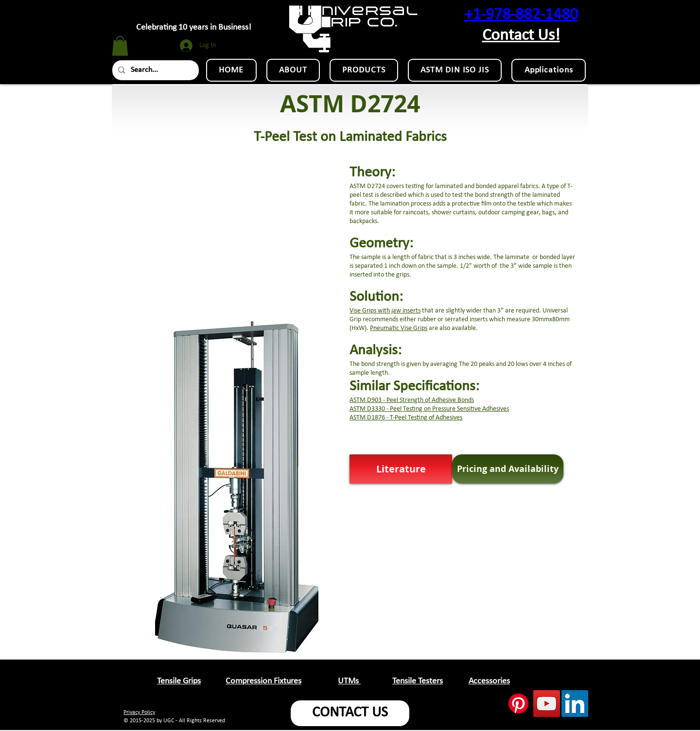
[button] (120, 46)
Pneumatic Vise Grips (399, 328)
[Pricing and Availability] (508, 469)
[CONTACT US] (350, 713)
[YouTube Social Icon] (547, 704)
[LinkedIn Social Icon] (575, 704)
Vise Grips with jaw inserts (385, 311)
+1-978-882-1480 (521, 15)
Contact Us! (521, 36)
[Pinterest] (518, 704)
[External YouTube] (236, 221)
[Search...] (155, 70)
